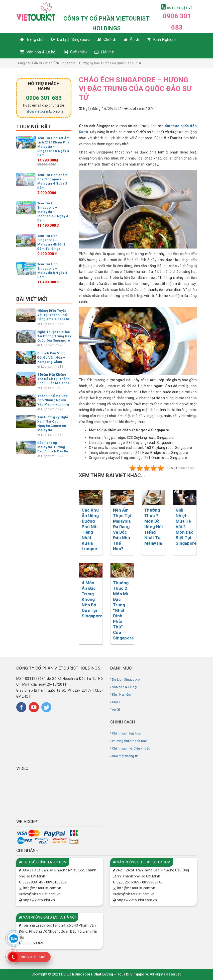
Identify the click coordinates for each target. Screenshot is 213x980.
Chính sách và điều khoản (131, 748)
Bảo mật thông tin (125, 756)
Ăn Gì (38, 63)
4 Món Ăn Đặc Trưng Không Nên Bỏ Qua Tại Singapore (92, 599)
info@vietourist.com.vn (44, 111)
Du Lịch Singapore (126, 679)
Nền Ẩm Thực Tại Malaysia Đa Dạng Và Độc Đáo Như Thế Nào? (122, 529)
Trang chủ (24, 63)
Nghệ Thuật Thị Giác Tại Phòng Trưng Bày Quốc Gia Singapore (54, 336)
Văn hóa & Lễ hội (125, 687)
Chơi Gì (117, 702)
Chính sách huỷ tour (127, 733)
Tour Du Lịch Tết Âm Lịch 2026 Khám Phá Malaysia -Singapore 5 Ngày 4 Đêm (54, 147)
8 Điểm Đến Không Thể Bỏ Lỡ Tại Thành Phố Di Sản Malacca (54, 379)
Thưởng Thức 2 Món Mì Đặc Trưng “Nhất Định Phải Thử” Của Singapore (123, 610)
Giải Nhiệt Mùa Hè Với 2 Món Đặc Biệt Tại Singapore (186, 527)
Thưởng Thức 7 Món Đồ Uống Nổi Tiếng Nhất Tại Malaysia (153, 527)
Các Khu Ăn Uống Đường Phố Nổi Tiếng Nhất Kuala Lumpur (90, 529)
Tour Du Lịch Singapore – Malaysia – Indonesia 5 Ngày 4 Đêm (53, 212)
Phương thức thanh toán (130, 741)
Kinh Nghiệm (122, 695)
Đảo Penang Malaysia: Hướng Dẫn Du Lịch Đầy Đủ (53, 447)
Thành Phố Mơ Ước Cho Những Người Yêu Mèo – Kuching (53, 400)
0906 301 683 (44, 98)
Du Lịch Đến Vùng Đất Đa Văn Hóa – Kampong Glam (51, 357)
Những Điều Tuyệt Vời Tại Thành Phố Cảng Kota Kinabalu (53, 315)
